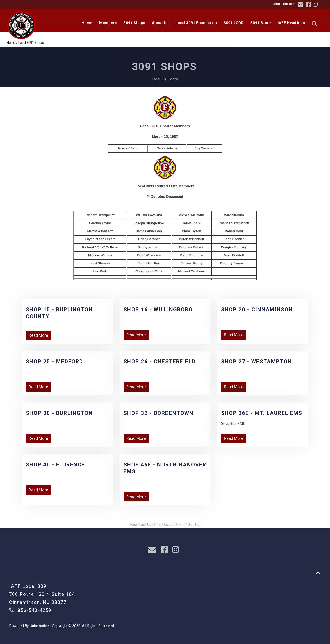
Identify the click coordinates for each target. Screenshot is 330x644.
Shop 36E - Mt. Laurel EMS (262, 413)
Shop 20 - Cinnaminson (257, 310)
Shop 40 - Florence (55, 465)
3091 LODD (234, 23)
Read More (38, 335)
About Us (160, 23)
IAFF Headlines (291, 23)
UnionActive (39, 626)
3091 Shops (134, 23)
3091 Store (261, 23)
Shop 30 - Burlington (59, 413)
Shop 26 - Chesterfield (159, 362)
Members (108, 23)
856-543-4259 (35, 610)
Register (288, 4)
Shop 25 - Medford (54, 362)
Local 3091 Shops (31, 43)
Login (276, 4)
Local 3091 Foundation (196, 23)
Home (87, 23)
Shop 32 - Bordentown (158, 413)
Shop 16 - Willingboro (158, 310)
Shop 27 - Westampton (257, 362)
